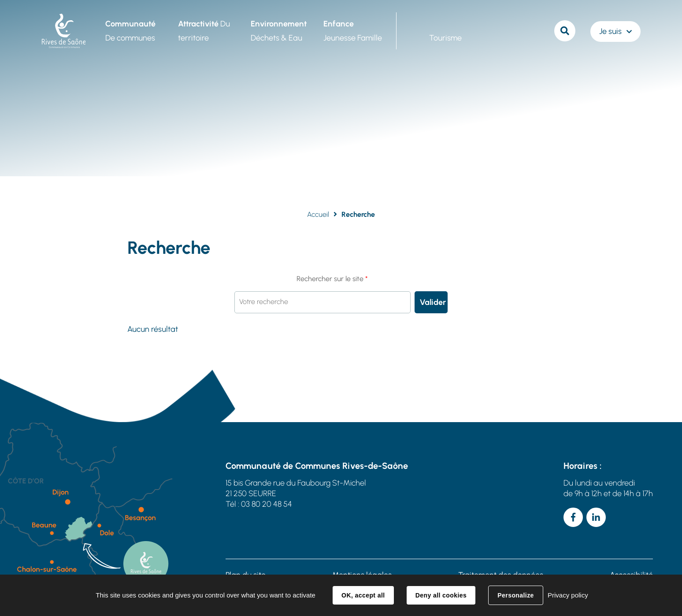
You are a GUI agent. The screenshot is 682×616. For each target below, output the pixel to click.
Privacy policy (568, 595)
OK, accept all (363, 595)
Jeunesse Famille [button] (353, 31)
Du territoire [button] (204, 31)
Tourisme (445, 38)
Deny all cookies (441, 595)
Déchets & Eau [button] (279, 31)
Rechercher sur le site (332, 279)
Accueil (318, 214)
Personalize (515, 595)
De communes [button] (130, 31)
